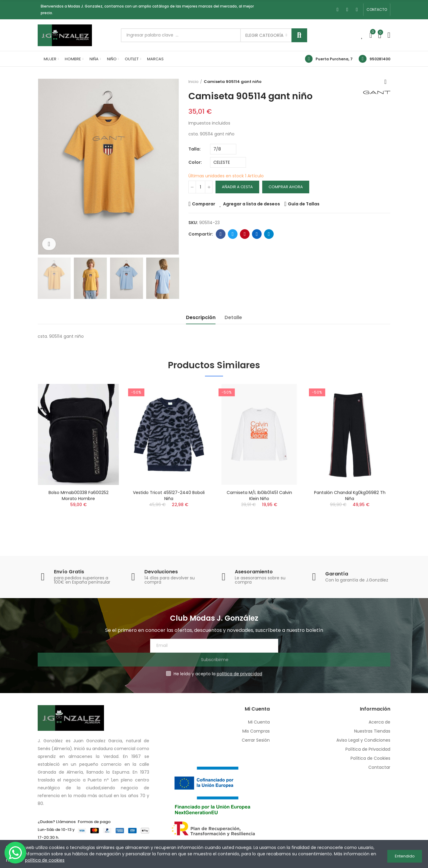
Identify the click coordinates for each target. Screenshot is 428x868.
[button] (377, 10)
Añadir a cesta (237, 187)
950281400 (380, 59)
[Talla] (223, 149)
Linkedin (257, 234)
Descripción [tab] (201, 317)
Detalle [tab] (233, 317)
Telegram (269, 234)
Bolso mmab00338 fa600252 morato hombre (79, 496)
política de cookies (45, 860)
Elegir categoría (264, 35)
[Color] (228, 162)
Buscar (299, 35)
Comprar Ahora (286, 187)
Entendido (405, 854)
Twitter (233, 234)
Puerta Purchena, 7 (334, 59)
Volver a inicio (387, 82)
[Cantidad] (200, 187)
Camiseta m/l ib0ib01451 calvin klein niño (259, 496)
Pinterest (245, 234)
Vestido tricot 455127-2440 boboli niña (169, 496)
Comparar (204, 204)
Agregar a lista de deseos (252, 204)
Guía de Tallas (304, 204)
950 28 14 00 (57, 832)
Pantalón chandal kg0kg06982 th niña (350, 496)
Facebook (221, 234)
